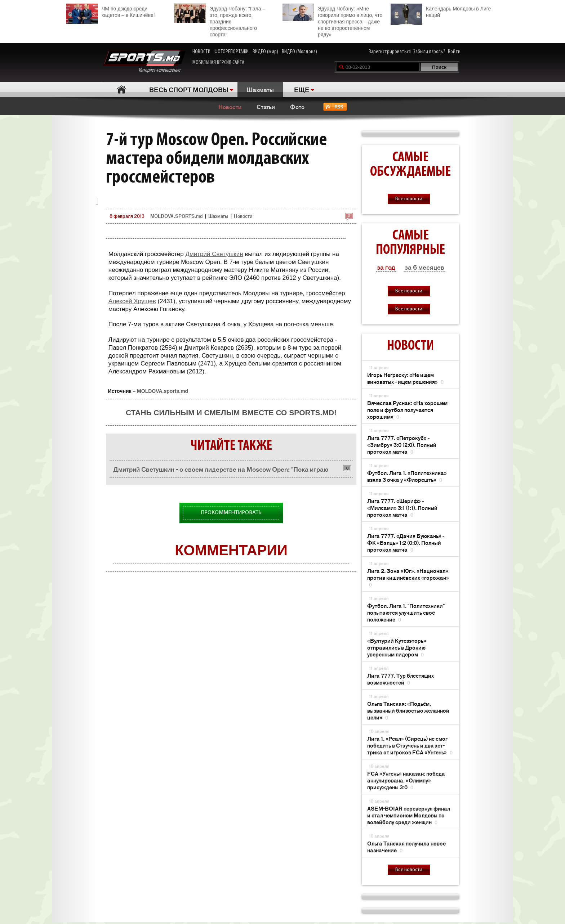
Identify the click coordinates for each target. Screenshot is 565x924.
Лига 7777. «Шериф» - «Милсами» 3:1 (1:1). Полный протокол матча (402, 508)
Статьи (266, 107)
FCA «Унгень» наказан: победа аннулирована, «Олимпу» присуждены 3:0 (406, 780)
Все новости (409, 199)
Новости (230, 107)
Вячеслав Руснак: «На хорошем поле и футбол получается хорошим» (407, 410)
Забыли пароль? (429, 52)
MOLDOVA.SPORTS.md (176, 216)
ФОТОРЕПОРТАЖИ (232, 52)
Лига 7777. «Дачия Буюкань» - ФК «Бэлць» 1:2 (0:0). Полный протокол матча (406, 542)
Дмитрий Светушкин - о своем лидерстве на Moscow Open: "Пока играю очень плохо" (221, 471)
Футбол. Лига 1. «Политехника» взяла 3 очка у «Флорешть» (407, 476)
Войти (454, 52)
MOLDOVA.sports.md (163, 391)
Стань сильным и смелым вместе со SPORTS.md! (231, 412)
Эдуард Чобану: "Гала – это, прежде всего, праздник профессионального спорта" (220, 21)
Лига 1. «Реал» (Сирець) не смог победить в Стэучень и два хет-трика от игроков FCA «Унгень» (410, 745)
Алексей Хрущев (132, 301)
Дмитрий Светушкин (214, 254)
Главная (121, 89)
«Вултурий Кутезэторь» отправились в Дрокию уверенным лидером (397, 647)
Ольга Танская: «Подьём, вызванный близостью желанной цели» (408, 710)
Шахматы (260, 89)
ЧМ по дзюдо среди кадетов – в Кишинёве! (111, 11)
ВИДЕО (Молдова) (299, 52)
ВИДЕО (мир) (265, 52)
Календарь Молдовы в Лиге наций (441, 11)
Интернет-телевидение (144, 62)
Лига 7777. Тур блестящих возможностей (401, 679)
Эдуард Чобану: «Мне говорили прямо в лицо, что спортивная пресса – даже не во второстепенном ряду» (332, 21)
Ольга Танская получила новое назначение (406, 847)
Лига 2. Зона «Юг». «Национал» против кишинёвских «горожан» (408, 577)
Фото (297, 107)
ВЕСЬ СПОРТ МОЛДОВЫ (189, 89)
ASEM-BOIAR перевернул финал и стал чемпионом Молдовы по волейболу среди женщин (409, 815)
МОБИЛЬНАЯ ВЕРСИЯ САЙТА (218, 63)
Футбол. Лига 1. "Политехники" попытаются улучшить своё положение (406, 612)
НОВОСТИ (201, 52)
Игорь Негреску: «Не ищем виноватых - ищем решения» (405, 378)
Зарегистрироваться (390, 52)
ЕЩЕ (302, 89)
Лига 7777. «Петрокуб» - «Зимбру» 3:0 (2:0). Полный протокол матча (402, 445)
